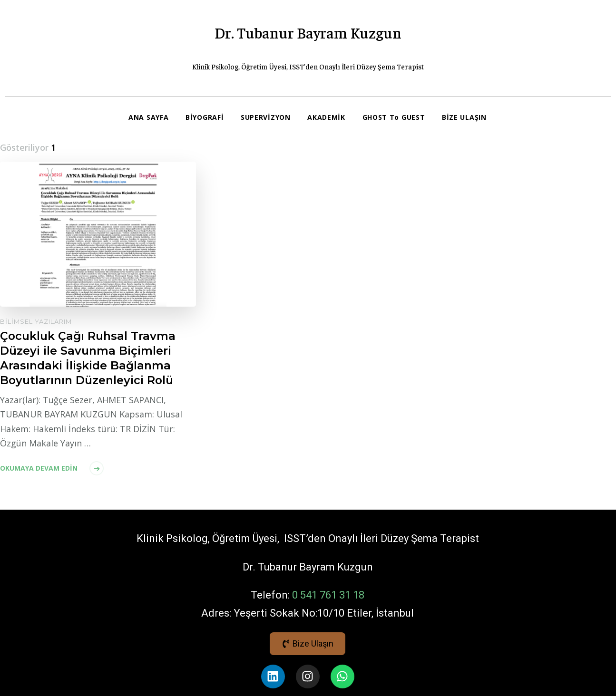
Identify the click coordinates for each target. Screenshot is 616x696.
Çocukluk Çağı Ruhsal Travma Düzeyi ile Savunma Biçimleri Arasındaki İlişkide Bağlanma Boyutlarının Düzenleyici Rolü (88, 387)
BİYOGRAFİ (205, 117)
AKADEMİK (327, 117)
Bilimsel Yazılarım (36, 350)
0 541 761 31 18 (328, 623)
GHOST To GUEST (394, 117)
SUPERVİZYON (266, 117)
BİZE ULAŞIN (151, 146)
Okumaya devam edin (39, 497)
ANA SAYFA (148, 117)
